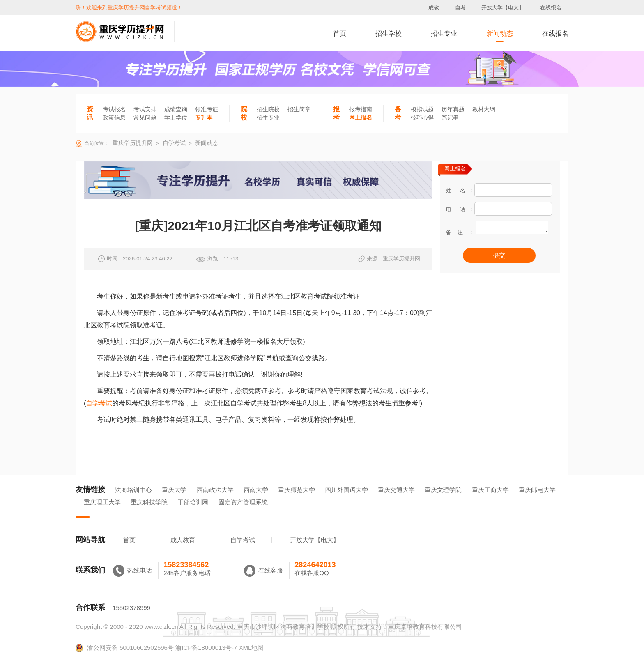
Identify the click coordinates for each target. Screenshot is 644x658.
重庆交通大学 (396, 490)
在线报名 (551, 8)
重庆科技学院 (149, 502)
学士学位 (176, 117)
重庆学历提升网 (132, 143)
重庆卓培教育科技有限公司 (425, 627)
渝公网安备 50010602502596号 (125, 648)
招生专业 (444, 33)
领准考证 (207, 109)
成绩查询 (176, 109)
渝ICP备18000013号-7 (206, 648)
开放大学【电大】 (503, 8)
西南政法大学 (215, 490)
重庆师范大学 (297, 490)
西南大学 (256, 490)
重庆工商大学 (490, 490)
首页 (340, 33)
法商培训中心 (133, 490)
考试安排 (145, 109)
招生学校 (389, 33)
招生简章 (299, 109)
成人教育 (183, 540)
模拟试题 (422, 109)
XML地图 (251, 648)
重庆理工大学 (102, 502)
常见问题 (145, 117)
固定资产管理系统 (243, 502)
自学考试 (99, 403)
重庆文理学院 (443, 490)
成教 (434, 8)
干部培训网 (193, 502)
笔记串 (450, 117)
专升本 (204, 117)
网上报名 (361, 117)
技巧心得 (422, 117)
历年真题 (453, 109)
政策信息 (114, 117)
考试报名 (114, 109)
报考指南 (361, 109)
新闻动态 (500, 33)
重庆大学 (174, 490)
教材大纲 (484, 109)
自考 (460, 8)
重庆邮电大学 (537, 490)
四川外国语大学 (346, 490)
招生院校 (268, 109)
